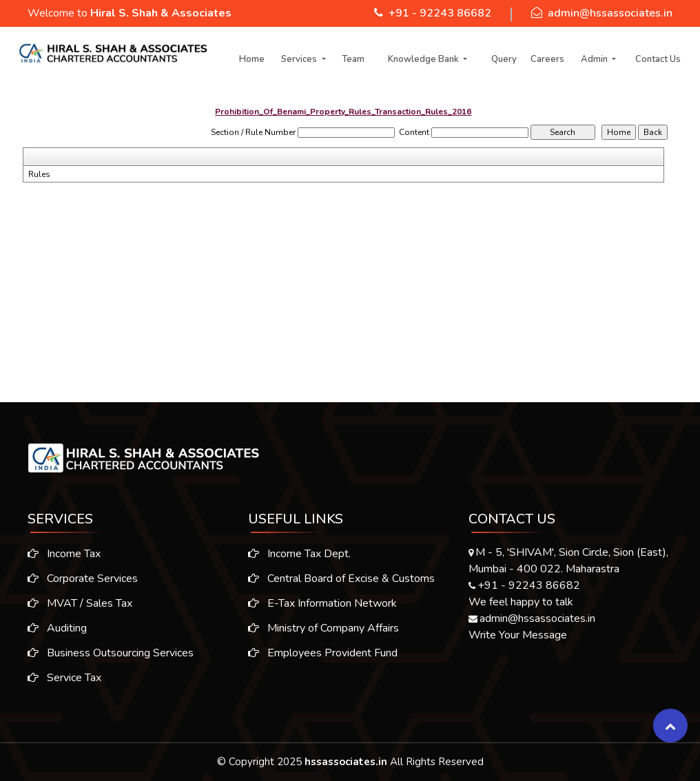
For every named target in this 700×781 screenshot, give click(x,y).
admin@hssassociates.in (610, 13)
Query (504, 59)
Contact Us (658, 59)
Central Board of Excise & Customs (341, 585)
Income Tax (57, 554)
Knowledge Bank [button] (424, 59)
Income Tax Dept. (299, 561)
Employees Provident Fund (323, 660)
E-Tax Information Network (322, 610)
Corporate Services (76, 579)
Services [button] (300, 59)
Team (353, 59)
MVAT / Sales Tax (73, 603)
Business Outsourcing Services (104, 653)
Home (252, 59)
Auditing (50, 628)
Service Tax (58, 678)
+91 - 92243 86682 (440, 13)
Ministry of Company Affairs (323, 635)
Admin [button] (595, 59)
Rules (39, 174)
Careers (547, 59)
